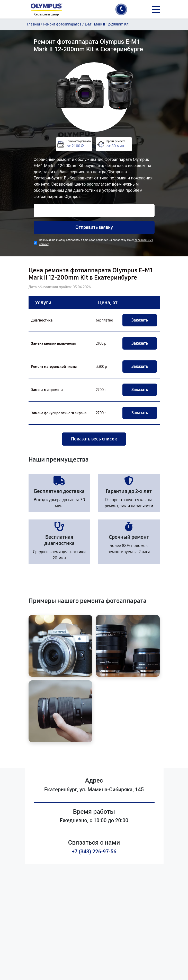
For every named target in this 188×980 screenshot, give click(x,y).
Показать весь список (94, 439)
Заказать (140, 320)
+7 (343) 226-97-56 (94, 852)
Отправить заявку (94, 227)
